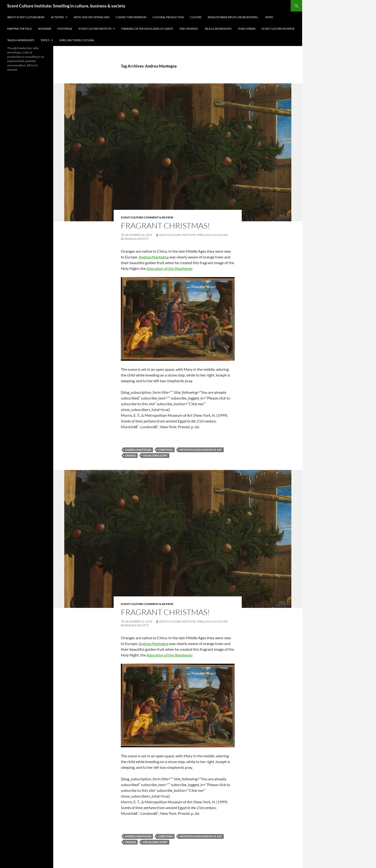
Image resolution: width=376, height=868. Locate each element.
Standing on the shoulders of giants (147, 29)
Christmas (165, 450)
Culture (196, 17)
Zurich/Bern (247, 29)
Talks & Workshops (218, 29)
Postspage (65, 29)
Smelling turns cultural (77, 40)
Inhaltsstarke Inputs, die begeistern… (233, 17)
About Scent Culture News (26, 17)
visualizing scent (155, 455)
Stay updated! (189, 29)
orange (130, 455)
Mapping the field (20, 29)
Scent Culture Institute (95, 29)
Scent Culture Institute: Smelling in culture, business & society (66, 6)
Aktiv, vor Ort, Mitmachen (91, 17)
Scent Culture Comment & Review (147, 217)
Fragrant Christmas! (165, 226)
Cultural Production (168, 17)
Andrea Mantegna (154, 257)
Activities (57, 17)
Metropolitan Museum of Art (201, 450)
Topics (45, 40)
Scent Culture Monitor (278, 29)
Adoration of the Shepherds (169, 268)
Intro (269, 17)
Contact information (131, 17)
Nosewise (45, 29)
